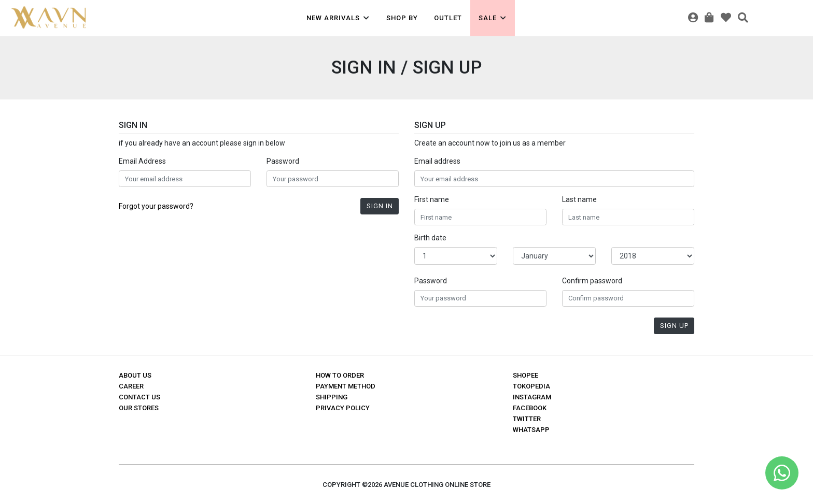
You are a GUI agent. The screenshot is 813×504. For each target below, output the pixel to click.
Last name (579, 199)
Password (283, 161)
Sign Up (674, 326)
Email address (437, 161)
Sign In (380, 206)
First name (432, 199)
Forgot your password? (156, 206)
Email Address (142, 161)
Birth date (430, 238)
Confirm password (592, 281)
